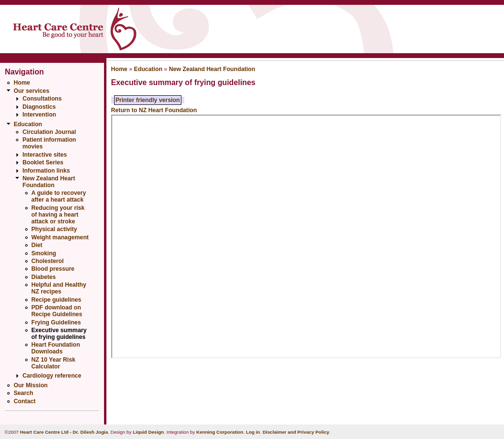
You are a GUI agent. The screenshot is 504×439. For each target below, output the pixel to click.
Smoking (44, 253)
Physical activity (54, 229)
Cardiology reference (52, 376)
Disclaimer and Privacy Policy (296, 432)
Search (23, 393)
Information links (46, 171)
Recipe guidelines (56, 300)
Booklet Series (43, 162)
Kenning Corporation (220, 432)
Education (28, 124)
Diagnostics (39, 107)
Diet (37, 245)
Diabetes (44, 277)
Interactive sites (44, 155)
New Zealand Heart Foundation (49, 182)
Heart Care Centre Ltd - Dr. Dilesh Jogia (64, 432)
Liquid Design (148, 432)
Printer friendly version (148, 100)
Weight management (60, 237)
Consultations (42, 99)
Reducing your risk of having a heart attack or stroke (58, 215)
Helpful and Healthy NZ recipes (59, 288)
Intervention (39, 115)
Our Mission (30, 385)
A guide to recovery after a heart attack (59, 196)
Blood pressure (53, 269)
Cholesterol (48, 261)
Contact (24, 401)
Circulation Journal (49, 132)
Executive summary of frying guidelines (59, 334)
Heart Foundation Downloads (56, 348)
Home (22, 83)
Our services (31, 91)
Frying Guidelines (56, 322)
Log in (253, 432)
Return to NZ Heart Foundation (154, 110)
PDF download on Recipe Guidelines (57, 311)
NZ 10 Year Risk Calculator (53, 363)
